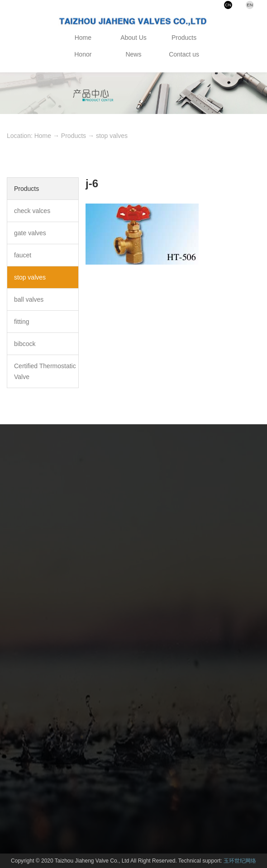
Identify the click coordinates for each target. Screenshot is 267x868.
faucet (23, 255)
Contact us (184, 54)
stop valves (112, 136)
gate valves (30, 233)
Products (184, 38)
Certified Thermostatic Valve (45, 371)
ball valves (29, 299)
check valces (32, 211)
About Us (133, 38)
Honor (83, 54)
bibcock (25, 344)
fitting (21, 322)
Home (83, 38)
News (133, 54)
